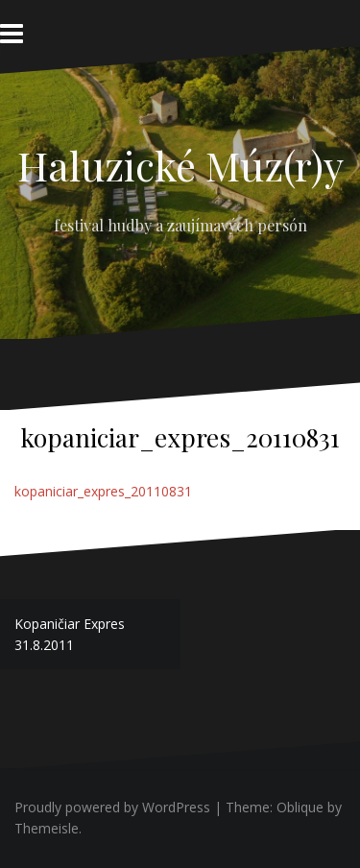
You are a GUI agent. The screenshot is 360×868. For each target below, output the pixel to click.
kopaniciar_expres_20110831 (103, 491)
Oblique (300, 807)
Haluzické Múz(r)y (180, 165)
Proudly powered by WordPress (112, 807)
